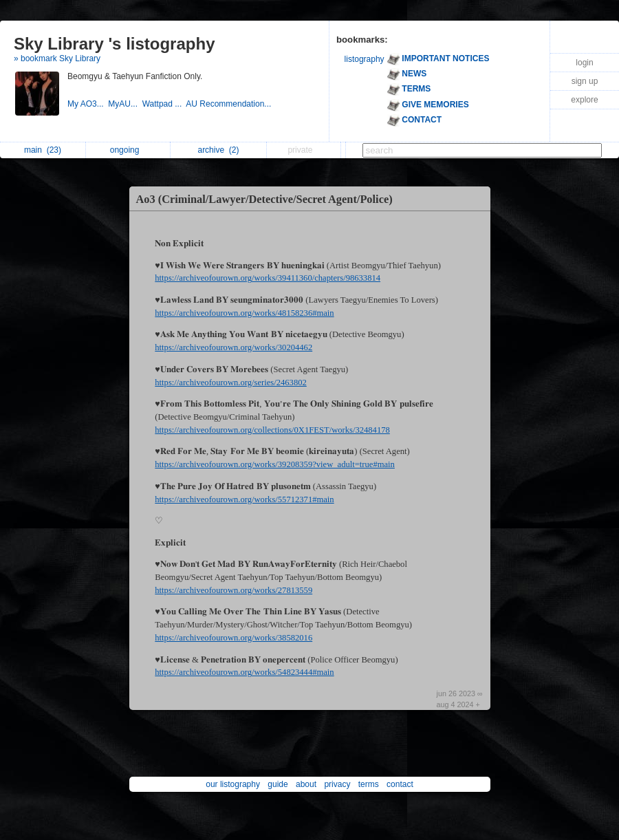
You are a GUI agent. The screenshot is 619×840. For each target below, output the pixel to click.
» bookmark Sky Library (57, 58)
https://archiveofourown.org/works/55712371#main (244, 499)
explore (584, 100)
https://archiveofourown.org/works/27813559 (234, 590)
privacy (337, 784)
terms (369, 784)
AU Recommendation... (229, 104)
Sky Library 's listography (114, 44)
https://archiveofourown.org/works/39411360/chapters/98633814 (268, 278)
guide (278, 784)
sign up (585, 81)
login (584, 63)
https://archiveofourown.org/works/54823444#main (244, 672)
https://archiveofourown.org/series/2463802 (230, 383)
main (43, 150)
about (306, 784)
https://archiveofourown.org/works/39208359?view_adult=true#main (275, 464)
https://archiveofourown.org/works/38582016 (234, 638)
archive (218, 150)
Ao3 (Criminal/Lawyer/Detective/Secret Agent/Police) (264, 199)
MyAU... (125, 104)
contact (400, 784)
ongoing (128, 150)
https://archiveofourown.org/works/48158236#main (244, 313)
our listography (233, 784)
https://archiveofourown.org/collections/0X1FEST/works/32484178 (272, 430)
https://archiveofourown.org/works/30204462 (234, 347)
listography (365, 59)
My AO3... (88, 104)
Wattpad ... (164, 104)
